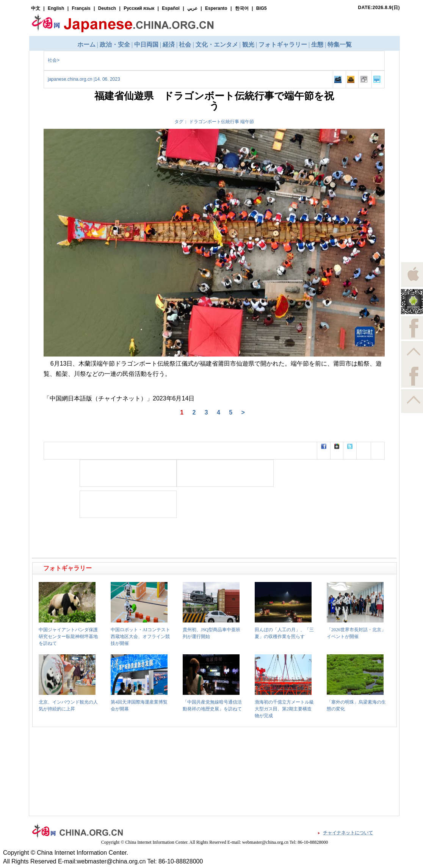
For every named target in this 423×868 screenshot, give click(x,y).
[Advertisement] (128, 473)
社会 (52, 60)
